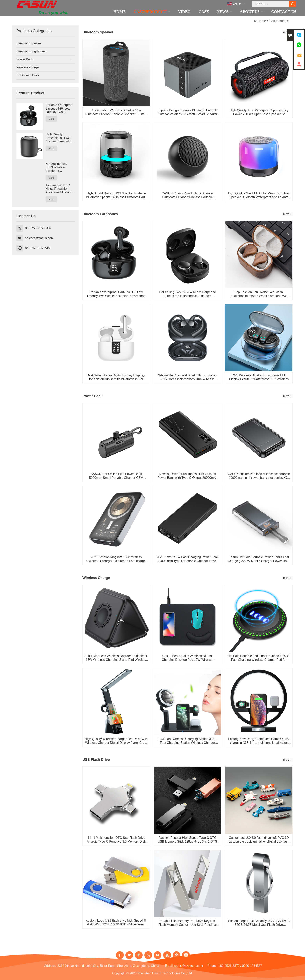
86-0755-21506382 (38, 228)
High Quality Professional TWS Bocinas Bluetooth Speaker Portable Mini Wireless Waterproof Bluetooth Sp (58, 138)
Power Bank (25, 59)
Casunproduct (279, 21)
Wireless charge (28, 67)
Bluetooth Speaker (29, 43)
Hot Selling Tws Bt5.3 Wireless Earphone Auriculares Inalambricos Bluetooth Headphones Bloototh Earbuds (57, 167)
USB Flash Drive (28, 75)
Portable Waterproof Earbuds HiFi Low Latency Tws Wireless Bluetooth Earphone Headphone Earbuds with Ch (60, 109)
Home (262, 21)
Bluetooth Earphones (31, 51)
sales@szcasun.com (39, 238)
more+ (287, 214)
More (51, 119)
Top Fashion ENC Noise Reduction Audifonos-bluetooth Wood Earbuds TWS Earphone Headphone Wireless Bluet (60, 189)
